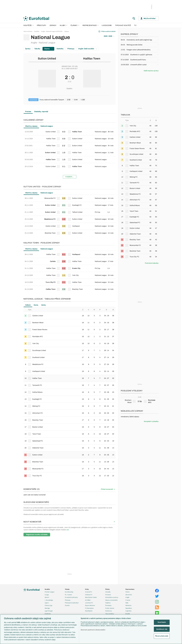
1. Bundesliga (49, 600)
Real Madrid (89, 611)
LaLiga (47, 595)
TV (135, 25)
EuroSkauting (69, 592)
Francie (128, 600)
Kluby (64, 25)
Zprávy (28, 49)
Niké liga (47, 608)
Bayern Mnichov (90, 605)
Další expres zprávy (151, 71)
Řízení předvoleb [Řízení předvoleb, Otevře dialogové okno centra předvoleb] (162, 636)
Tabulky (37, 49)
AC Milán (88, 600)
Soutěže (29, 25)
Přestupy (42, 25)
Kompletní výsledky (151, 421)
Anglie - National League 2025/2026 (52, 31)
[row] (70, 132)
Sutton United (47, 59)
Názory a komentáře (111, 600)
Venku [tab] (44, 305)
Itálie (127, 603)
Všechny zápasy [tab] (31, 126)
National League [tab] (47, 126)
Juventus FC (89, 603)
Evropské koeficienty (71, 597)
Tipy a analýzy (110, 614)
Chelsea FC (89, 595)
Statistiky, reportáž (41, 112)
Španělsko (129, 608)
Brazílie (128, 614)
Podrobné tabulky (152, 263)
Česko (127, 592)
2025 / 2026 (109, 36)
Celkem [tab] (28, 305)
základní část (66, 66)
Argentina (128, 611)
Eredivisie (48, 614)
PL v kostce (68, 595)
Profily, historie (110, 608)
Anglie (127, 597)
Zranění (67, 605)
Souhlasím (162, 622)
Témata (67, 589)
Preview (28, 112)
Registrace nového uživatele (37, 535)
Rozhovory (109, 611)
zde (68, 530)
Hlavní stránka (28, 31)
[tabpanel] (70, 154)
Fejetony (108, 603)
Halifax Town (92, 59)
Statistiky (60, 49)
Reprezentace (90, 25)
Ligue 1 (47, 603)
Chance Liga (48, 605)
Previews (108, 595)
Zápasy (53, 25)
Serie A (47, 597)
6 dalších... (70, 177)
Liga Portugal (49, 611)
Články (107, 589)
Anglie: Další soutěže (88, 49)
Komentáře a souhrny (112, 597)
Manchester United (91, 597)
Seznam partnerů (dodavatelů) (93, 630)
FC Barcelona (89, 608)
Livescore (107, 25)
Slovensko (129, 595)
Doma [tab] (36, 305)
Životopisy (108, 605)
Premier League (49, 592)
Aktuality (108, 592)
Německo (128, 605)
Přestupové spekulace (72, 603)
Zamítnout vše (162, 629)
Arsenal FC (89, 592)
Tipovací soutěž (123, 25)
